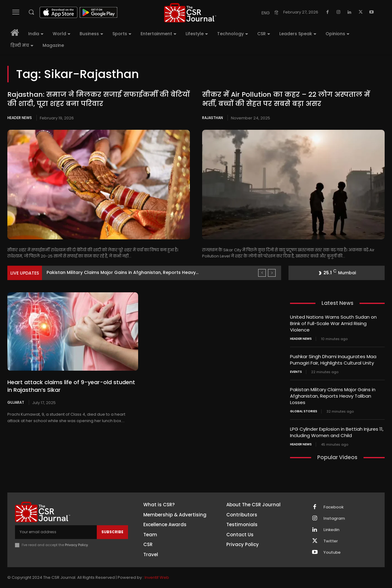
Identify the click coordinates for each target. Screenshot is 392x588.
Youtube (332, 552)
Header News (20, 118)
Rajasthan (213, 118)
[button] (31, 12)
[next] (272, 273)
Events (296, 372)
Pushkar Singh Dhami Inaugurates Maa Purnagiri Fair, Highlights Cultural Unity (333, 360)
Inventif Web (157, 577)
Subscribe (112, 532)
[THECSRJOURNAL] (190, 13)
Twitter (331, 541)
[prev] (262, 273)
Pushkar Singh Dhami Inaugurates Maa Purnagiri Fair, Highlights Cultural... (128, 272)
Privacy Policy (76, 545)
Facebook (334, 507)
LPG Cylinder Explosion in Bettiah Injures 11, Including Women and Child (337, 432)
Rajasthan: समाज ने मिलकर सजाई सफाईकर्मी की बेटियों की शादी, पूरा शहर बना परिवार (98, 99)
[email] (56, 532)
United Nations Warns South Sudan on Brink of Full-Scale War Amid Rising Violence (333, 323)
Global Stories (304, 411)
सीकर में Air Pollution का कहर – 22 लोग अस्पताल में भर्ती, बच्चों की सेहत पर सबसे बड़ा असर (286, 99)
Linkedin (331, 530)
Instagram (334, 519)
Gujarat (16, 402)
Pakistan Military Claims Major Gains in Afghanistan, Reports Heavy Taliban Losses (333, 396)
